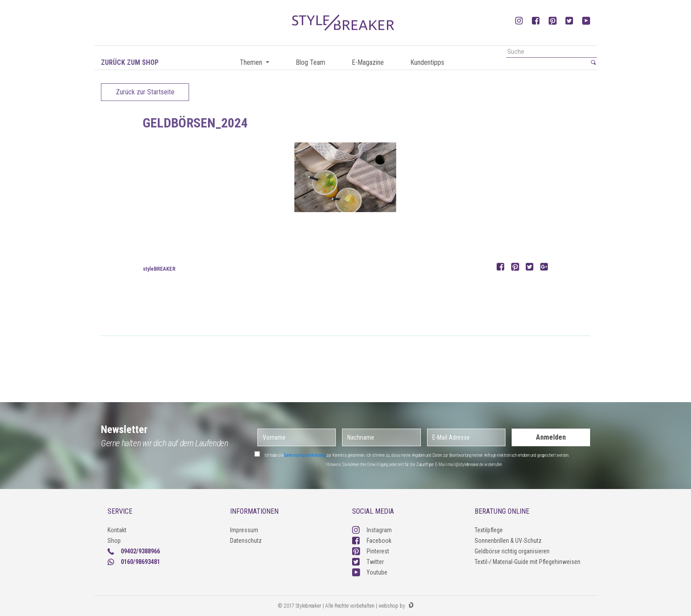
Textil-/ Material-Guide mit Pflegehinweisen (528, 562)
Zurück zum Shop (130, 62)
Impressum (244, 530)
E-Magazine (368, 62)
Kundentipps (427, 62)
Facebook (372, 541)
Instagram (372, 530)
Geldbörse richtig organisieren (512, 551)
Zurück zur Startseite (145, 92)
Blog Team (310, 62)
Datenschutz (246, 541)
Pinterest (371, 551)
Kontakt (117, 530)
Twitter (368, 562)
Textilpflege (489, 530)
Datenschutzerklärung (305, 455)
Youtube (370, 572)
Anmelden (551, 437)
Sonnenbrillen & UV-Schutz (508, 541)
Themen (252, 62)
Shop (114, 541)
